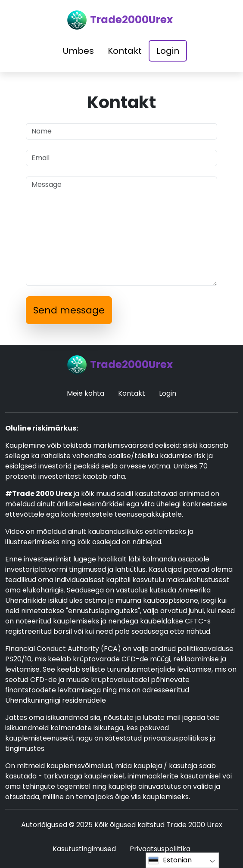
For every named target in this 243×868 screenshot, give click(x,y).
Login (168, 51)
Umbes (78, 51)
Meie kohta (86, 393)
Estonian (170, 860)
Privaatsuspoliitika (160, 849)
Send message (69, 310)
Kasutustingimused (84, 849)
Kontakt (125, 51)
